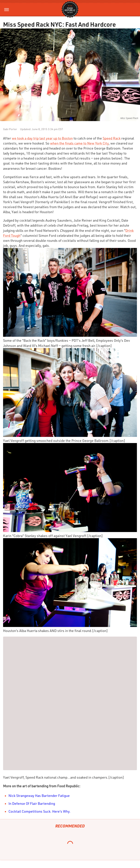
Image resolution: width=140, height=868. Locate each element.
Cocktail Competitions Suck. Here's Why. (39, 811)
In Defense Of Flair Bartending (32, 803)
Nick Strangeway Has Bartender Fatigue (39, 796)
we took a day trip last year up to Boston (42, 138)
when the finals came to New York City (79, 143)
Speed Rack (112, 138)
